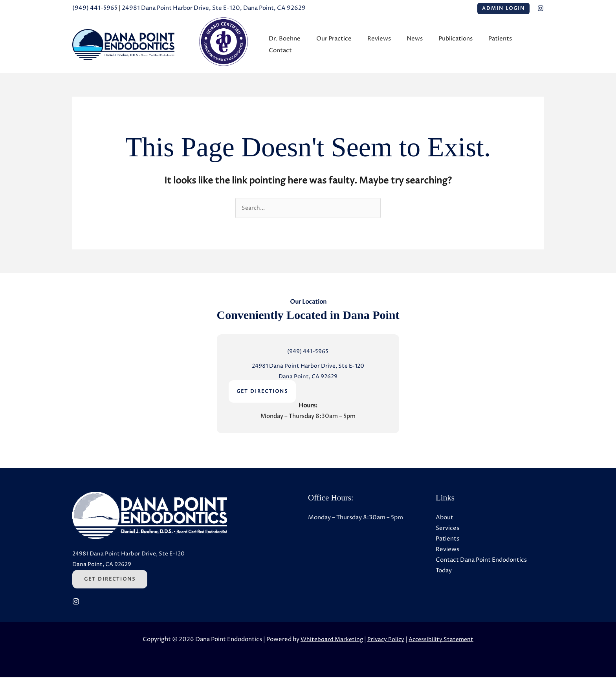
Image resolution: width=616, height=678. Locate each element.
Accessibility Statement (442, 640)
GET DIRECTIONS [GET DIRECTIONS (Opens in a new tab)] (262, 392)
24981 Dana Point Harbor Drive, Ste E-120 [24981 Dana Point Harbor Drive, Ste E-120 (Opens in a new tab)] (308, 367)
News (413, 45)
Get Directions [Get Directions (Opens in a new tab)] (110, 580)
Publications (450, 45)
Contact (526, 45)
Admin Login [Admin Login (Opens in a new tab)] (503, 8)
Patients (491, 45)
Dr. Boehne (295, 45)
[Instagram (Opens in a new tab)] (541, 8)
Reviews (382, 45)
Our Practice (341, 45)
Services (447, 529)
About (445, 518)
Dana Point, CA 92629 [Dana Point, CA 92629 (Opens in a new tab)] (308, 377)
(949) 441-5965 (95, 8)
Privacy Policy (385, 640)
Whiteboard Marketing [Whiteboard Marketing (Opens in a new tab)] (330, 640)
